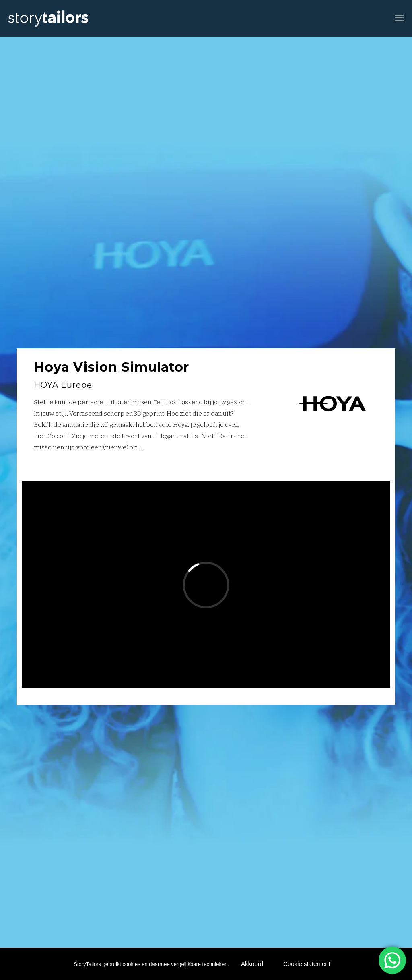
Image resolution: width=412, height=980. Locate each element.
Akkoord (252, 964)
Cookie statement (307, 964)
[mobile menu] (399, 18)
